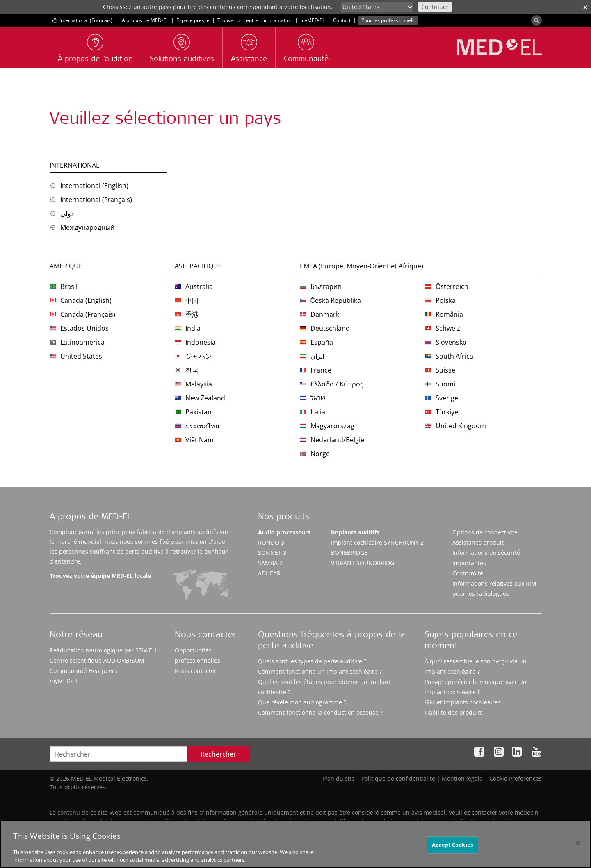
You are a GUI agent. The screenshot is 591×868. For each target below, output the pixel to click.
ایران (312, 356)
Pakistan (193, 412)
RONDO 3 (271, 542)
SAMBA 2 (270, 563)
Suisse (440, 370)
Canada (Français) (82, 314)
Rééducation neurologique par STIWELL (104, 650)
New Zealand (200, 398)
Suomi (440, 384)
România (444, 314)
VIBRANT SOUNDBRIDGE (364, 563)
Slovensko (446, 342)
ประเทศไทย (197, 426)
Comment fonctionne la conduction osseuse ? (320, 712)
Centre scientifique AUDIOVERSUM (97, 660)
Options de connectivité (485, 532)
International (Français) (91, 200)
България (321, 286)
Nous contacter (196, 671)
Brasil (64, 286)
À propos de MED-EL (145, 20)
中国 (187, 300)
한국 (187, 370)
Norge (315, 454)
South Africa (449, 356)
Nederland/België (332, 440)
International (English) (89, 186)
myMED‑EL (313, 20)
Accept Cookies (452, 855)
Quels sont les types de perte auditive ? (312, 661)
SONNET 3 (272, 553)
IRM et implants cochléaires (463, 702)
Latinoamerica (77, 342)
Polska (440, 300)
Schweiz (443, 328)
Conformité (468, 573)
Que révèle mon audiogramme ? (302, 702)
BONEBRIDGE (349, 553)
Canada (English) (81, 300)
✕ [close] (585, 7)
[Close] (578, 854)
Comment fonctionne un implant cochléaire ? (320, 671)
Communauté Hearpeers (83, 671)
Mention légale (462, 778)
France (316, 370)
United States (76, 356)
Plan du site (339, 778)
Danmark (319, 314)
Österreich (447, 286)
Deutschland (325, 328)
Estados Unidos (79, 328)
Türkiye (442, 412)
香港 (187, 314)
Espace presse (193, 20)
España (316, 342)
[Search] (536, 20)
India (188, 328)
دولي (62, 214)
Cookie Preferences (516, 778)
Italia (313, 412)
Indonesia (195, 342)
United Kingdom (455, 426)
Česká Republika (331, 300)
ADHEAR (269, 573)
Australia (194, 286)
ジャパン (193, 356)
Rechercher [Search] (218, 754)
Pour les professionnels (388, 20)
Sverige (442, 398)
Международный (82, 227)
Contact (342, 20)
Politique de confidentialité (398, 778)
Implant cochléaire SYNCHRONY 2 (377, 542)
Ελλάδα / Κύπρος (332, 384)
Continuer (435, 7)
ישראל (313, 398)
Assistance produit (478, 542)
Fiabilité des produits (454, 712)
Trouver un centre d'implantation (255, 20)
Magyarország (327, 426)
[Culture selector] (377, 7)
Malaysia (193, 384)
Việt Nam (194, 440)
